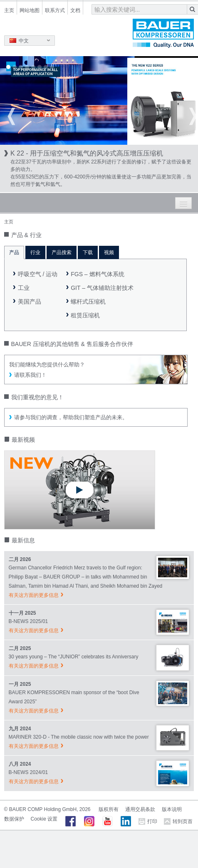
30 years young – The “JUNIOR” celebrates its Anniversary (74, 657)
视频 (109, 252)
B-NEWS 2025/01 (28, 621)
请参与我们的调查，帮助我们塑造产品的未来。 (71, 417)
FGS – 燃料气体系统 (97, 274)
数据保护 (14, 819)
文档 (75, 10)
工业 (24, 288)
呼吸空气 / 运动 (38, 274)
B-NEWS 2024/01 (28, 772)
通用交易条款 (140, 809)
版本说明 (172, 809)
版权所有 (109, 809)
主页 (9, 10)
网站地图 (30, 10)
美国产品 (30, 302)
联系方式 (55, 10)
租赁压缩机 (85, 315)
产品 (14, 252)
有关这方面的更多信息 (34, 595)
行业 (35, 252)
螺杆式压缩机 (88, 302)
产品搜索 (62, 252)
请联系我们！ (30, 375)
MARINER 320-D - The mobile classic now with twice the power (79, 737)
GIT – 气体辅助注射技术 (102, 288)
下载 (88, 252)
